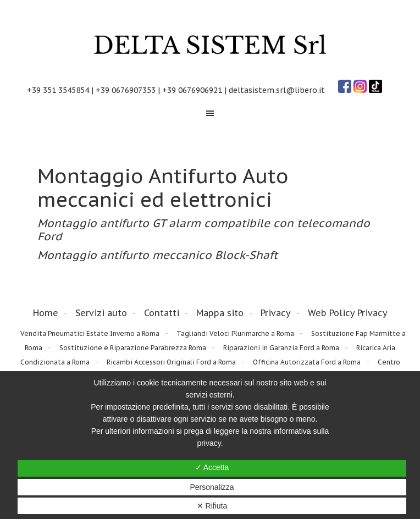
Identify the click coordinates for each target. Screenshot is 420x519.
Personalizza (212, 487)
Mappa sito (220, 313)
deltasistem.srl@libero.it (277, 90)
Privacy (276, 313)
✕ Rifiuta (212, 506)
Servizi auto (101, 313)
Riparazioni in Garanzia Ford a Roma (281, 348)
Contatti (162, 313)
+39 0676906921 (192, 90)
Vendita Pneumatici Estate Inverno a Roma (90, 333)
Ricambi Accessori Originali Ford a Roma (171, 362)
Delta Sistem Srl (210, 45)
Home (46, 313)
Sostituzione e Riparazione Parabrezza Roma (133, 348)
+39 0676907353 (126, 90)
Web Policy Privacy (348, 313)
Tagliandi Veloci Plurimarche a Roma (235, 333)
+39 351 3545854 (58, 90)
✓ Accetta (212, 467)
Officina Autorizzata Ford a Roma (307, 362)
